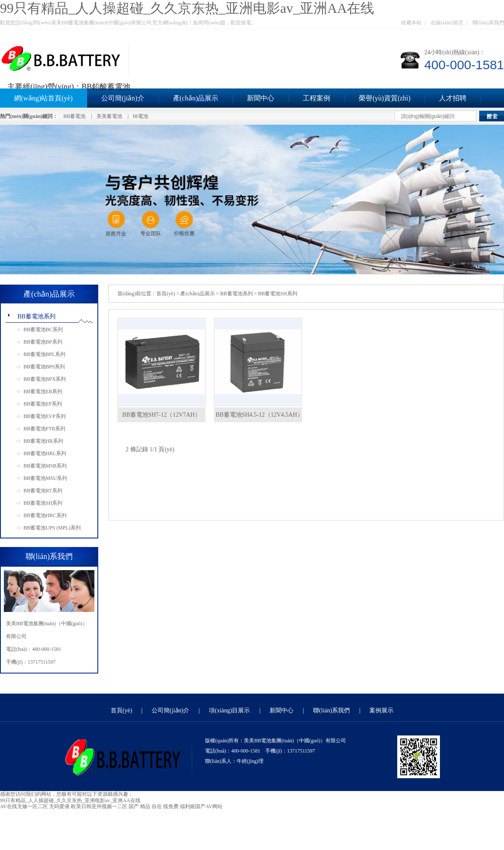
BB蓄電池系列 (37, 316)
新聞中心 (261, 98)
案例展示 (381, 710)
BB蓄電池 (74, 116)
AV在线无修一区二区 (24, 806)
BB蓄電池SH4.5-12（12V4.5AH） (259, 415)
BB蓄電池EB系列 (43, 391)
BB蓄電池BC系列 (43, 329)
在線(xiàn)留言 (447, 23)
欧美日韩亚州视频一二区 (99, 806)
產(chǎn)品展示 (196, 98)
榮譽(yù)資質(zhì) (385, 98)
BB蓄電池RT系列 (43, 491)
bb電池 (141, 116)
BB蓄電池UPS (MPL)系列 (52, 528)
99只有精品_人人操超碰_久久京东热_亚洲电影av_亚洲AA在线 (187, 8)
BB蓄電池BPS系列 (44, 367)
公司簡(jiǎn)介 (123, 98)
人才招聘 (453, 98)
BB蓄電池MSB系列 (45, 466)
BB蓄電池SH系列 (43, 503)
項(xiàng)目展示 (229, 710)
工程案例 (316, 98)
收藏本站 (411, 23)
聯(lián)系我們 (488, 23)
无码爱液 (59, 806)
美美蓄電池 (109, 116)
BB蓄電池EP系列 (43, 404)
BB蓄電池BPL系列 (44, 354)
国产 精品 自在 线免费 (154, 806)
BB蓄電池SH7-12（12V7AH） (161, 415)
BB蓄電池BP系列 (43, 342)
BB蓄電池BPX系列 (45, 379)
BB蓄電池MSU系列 (45, 478)
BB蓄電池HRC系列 (45, 515)
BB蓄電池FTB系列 (44, 429)
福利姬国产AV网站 (201, 806)
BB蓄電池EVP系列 (45, 416)
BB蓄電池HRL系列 (45, 453)
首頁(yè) (166, 294)
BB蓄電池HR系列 (43, 441)
